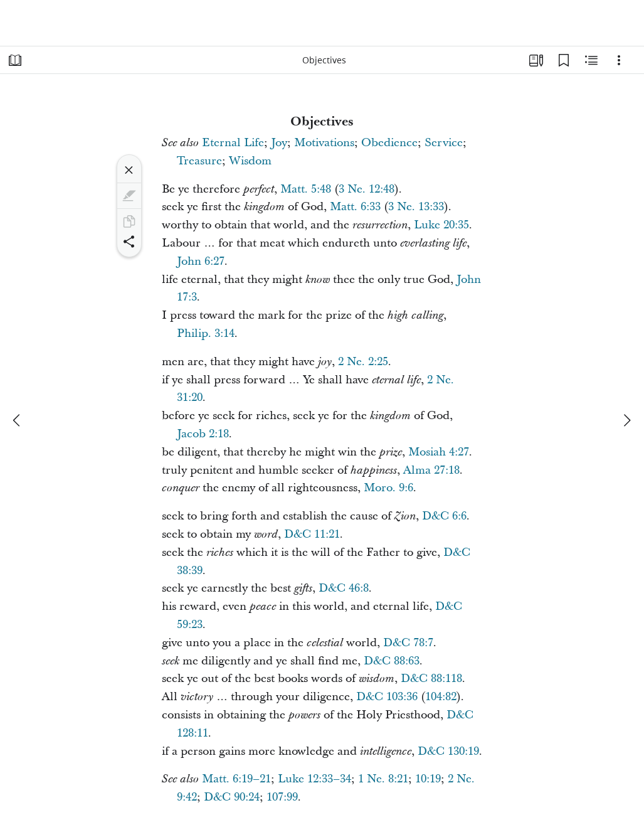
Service (444, 143)
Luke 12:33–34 (314, 779)
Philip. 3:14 (206, 333)
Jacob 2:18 (203, 434)
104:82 (441, 697)
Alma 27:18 (431, 470)
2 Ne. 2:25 (363, 362)
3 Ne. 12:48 (367, 189)
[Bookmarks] (564, 60)
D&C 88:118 (431, 679)
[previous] (18, 420)
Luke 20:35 (441, 225)
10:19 (428, 779)
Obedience (389, 143)
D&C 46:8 (344, 588)
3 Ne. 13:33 (416, 207)
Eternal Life (233, 143)
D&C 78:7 (408, 643)
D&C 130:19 (448, 751)
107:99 (282, 797)
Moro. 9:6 (388, 488)
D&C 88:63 (392, 661)
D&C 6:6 (444, 516)
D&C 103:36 (387, 697)
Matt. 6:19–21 (236, 779)
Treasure (199, 161)
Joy (279, 143)
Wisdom (250, 161)
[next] (626, 420)
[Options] (619, 60)
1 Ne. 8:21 (383, 779)
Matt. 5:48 (306, 189)
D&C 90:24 (232, 797)
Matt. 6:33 (355, 207)
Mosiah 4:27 (439, 452)
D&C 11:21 (312, 534)
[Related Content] (591, 60)
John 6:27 (201, 261)
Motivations (324, 143)
